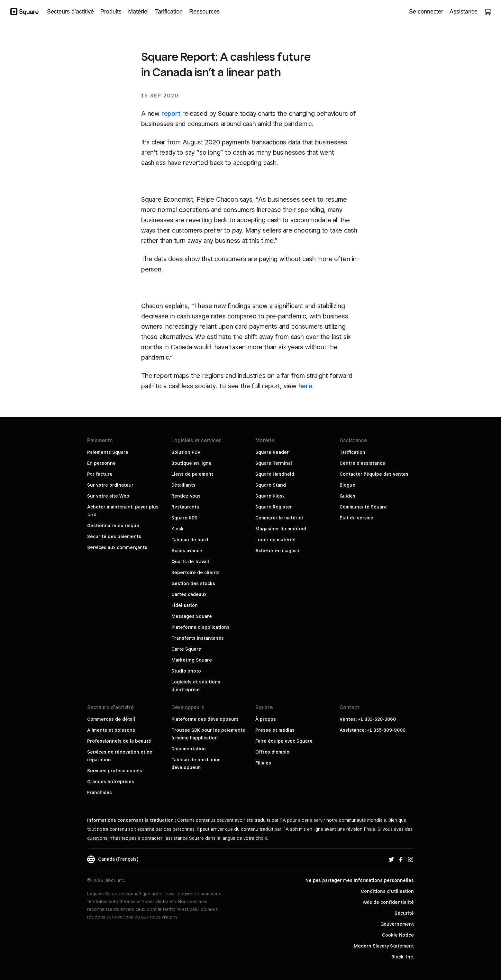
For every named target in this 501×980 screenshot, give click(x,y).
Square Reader (272, 452)
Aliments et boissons (111, 730)
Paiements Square (108, 452)
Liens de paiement (192, 474)
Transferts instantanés (198, 638)
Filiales (263, 763)
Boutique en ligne (191, 463)
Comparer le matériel (279, 518)
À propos (266, 719)
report (171, 114)
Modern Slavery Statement (384, 946)
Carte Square (186, 649)
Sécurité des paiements (114, 536)
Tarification (352, 452)
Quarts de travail (190, 562)
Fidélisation (185, 605)
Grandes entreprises (111, 782)
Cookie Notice (398, 935)
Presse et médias (275, 730)
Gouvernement (397, 924)
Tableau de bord (190, 540)
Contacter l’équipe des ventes (374, 474)
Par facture (100, 474)
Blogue (347, 485)
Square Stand (271, 485)
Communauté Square (363, 507)
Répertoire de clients (196, 572)
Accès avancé (187, 551)
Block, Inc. (403, 957)
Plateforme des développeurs (205, 719)
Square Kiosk (270, 496)
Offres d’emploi (273, 752)
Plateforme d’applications (200, 627)
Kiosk (178, 529)
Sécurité (404, 913)
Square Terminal (274, 463)
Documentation (189, 749)
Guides (347, 496)
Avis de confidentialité (388, 902)
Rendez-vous (186, 496)
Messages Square (192, 616)
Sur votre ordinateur (110, 485)
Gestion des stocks (193, 583)
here (305, 386)
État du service (356, 518)
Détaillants (183, 485)
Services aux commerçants (117, 547)
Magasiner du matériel (281, 529)
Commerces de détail (111, 719)
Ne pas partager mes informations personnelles (360, 880)
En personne (101, 463)
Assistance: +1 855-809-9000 (373, 730)
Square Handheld (275, 474)
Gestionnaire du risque (113, 526)
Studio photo (186, 671)
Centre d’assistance (362, 463)
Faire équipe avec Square (284, 741)
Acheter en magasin (278, 551)
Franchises (100, 792)
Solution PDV (186, 452)
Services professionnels (115, 771)
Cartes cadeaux (189, 594)
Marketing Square (192, 660)
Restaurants (185, 507)
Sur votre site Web (108, 496)
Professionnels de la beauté (119, 741)
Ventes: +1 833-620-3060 (368, 719)
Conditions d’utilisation (387, 891)
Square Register (274, 507)
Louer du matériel (275, 540)
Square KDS (184, 518)
